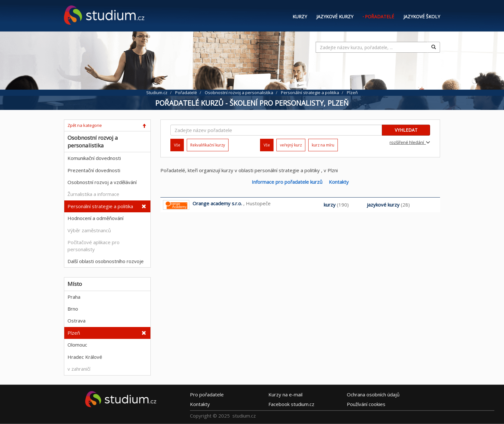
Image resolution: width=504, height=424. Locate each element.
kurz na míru (323, 145)
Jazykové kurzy (335, 17)
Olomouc (77, 345)
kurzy (330, 205)
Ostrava (76, 321)
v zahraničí (79, 369)
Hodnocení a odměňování (95, 218)
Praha (74, 297)
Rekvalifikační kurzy (208, 145)
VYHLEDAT (406, 130)
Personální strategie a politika (100, 206)
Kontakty (339, 182)
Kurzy (300, 17)
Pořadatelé (379, 17)
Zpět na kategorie (85, 125)
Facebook (291, 404)
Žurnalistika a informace (93, 194)
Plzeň (74, 333)
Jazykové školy (422, 17)
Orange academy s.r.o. (217, 203)
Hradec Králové (85, 357)
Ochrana (373, 394)
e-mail (285, 394)
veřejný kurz (291, 145)
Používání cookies (366, 404)
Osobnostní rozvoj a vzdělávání (102, 182)
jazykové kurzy (383, 205)
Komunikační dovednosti (94, 158)
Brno (73, 309)
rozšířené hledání (410, 142)
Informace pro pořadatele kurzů (287, 182)
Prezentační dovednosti (94, 170)
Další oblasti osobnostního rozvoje (106, 261)
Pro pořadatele (207, 394)
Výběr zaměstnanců (89, 230)
